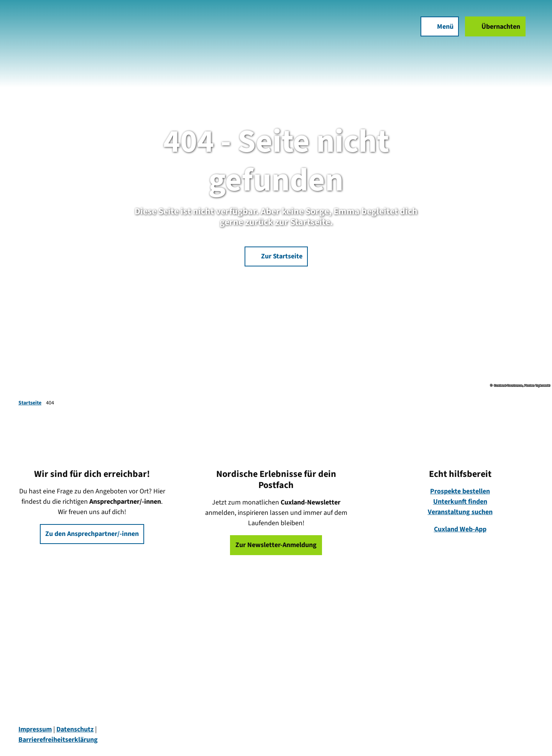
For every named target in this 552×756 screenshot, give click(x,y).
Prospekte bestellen (460, 491)
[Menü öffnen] (435, 31)
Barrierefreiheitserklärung (58, 740)
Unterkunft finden (460, 502)
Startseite (30, 403)
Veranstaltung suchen (460, 512)
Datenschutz (75, 729)
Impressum (35, 729)
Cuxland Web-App (460, 529)
